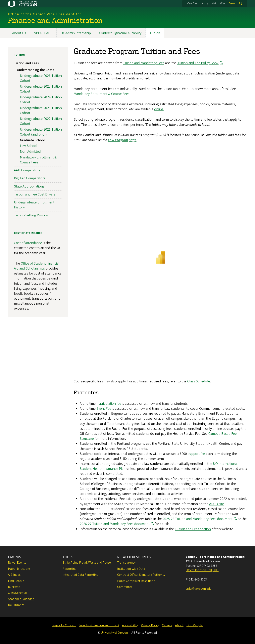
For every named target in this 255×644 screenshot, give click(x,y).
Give (223, 3)
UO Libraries (16, 605)
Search (233, 3)
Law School (29, 146)
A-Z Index (14, 575)
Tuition (155, 33)
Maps (11, 569)
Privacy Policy (150, 625)
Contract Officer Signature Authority (141, 575)
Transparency (126, 563)
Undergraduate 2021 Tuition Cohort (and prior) (41, 132)
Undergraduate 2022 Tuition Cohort (41, 121)
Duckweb (14, 587)
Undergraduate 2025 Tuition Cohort (41, 89)
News (11, 563)
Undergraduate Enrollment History (34, 205)
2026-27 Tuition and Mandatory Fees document (115, 524)
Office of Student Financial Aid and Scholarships (37, 266)
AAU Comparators (27, 170)
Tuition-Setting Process (31, 215)
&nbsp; (160, 261)
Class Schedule (199, 381)
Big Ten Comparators (30, 178)
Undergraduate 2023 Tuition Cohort (41, 110)
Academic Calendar (21, 599)
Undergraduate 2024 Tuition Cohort (41, 100)
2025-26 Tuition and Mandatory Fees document (198, 519)
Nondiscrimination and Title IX (99, 625)
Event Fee (104, 409)
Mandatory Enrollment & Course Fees (102, 94)
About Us (19, 33)
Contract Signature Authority (120, 33)
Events (21, 563)
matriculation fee (109, 403)
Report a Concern (64, 625)
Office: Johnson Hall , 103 (202, 570)
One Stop (193, 3)
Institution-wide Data (131, 569)
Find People (16, 581)
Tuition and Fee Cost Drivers (35, 194)
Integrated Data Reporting (80, 575)
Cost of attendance (28, 243)
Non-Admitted (30, 152)
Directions (24, 569)
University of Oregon (114, 633)
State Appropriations (29, 186)
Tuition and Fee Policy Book (198, 63)
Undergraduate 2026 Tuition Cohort (41, 78)
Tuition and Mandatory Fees (144, 63)
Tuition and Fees (26, 63)
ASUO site (217, 504)
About (179, 625)
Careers (167, 625)
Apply (205, 3)
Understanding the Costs (36, 70)
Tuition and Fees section (193, 529)
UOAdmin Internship (76, 33)
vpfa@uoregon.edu (199, 589)
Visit (214, 3)
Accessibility (130, 625)
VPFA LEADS (43, 33)
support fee (196, 454)
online (159, 109)
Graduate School (32, 140)
